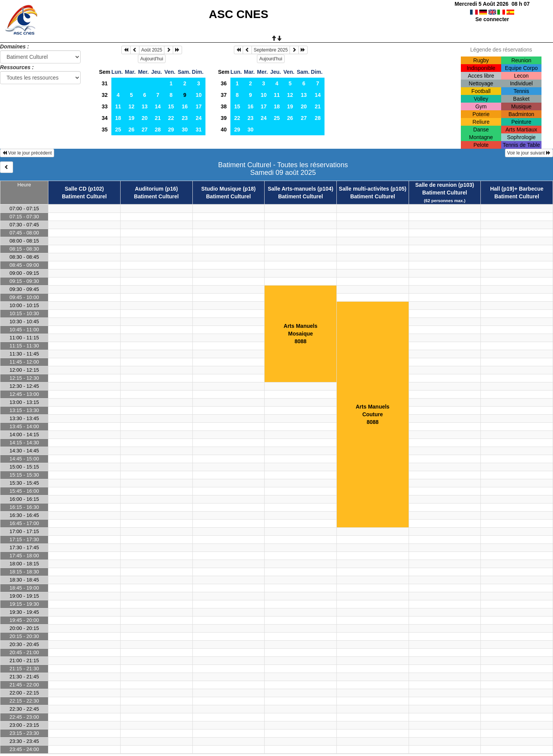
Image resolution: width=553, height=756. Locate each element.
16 (185, 106)
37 (224, 95)
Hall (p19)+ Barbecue (517, 189)
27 (145, 130)
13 (145, 106)
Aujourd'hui (152, 59)
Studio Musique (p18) (228, 189)
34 (105, 118)
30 (185, 130)
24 (199, 118)
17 (199, 106)
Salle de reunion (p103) (445, 185)
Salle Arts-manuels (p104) (301, 189)
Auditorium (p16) (156, 189)
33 (105, 106)
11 (118, 106)
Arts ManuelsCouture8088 (373, 414)
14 (158, 106)
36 (224, 83)
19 (131, 118)
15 (171, 106)
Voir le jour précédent (27, 153)
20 (145, 118)
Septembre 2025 (271, 50)
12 (131, 106)
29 (171, 130)
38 (224, 106)
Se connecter (492, 19)
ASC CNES (239, 14)
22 (171, 118)
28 (158, 130)
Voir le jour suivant (529, 153)
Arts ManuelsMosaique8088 (301, 334)
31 (105, 83)
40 (224, 130)
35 (105, 130)
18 (118, 118)
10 (199, 95)
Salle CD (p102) (84, 189)
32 (105, 95)
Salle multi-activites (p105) (373, 189)
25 (118, 130)
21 (158, 118)
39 (224, 118)
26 (131, 130)
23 (185, 118)
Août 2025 (152, 50)
